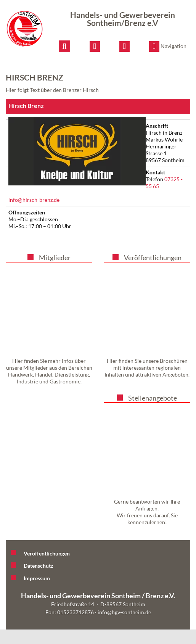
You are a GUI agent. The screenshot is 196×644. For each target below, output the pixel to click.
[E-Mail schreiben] (95, 47)
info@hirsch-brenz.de (34, 200)
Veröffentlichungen (153, 258)
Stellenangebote (153, 398)
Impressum (37, 578)
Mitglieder (55, 258)
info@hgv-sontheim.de (124, 612)
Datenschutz (39, 566)
